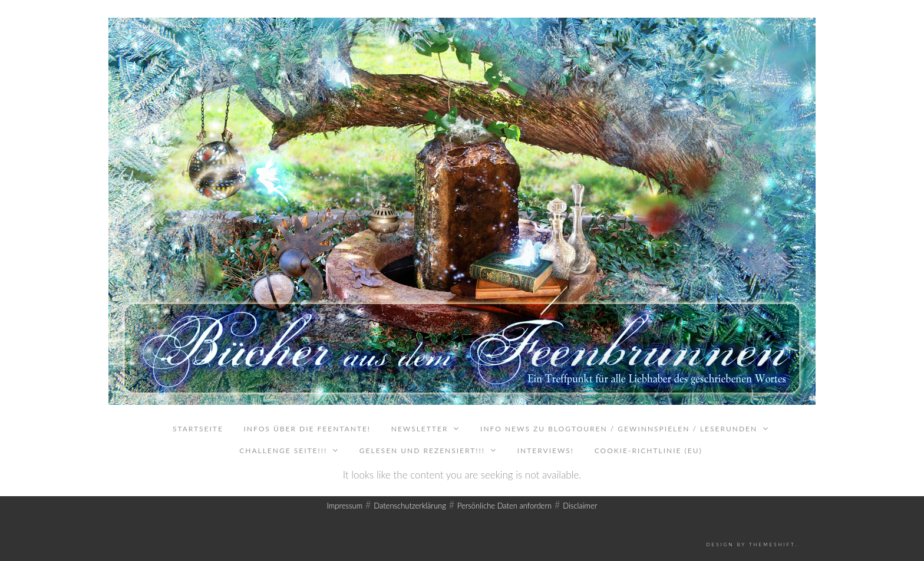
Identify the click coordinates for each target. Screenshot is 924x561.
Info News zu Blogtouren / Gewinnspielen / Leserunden (619, 429)
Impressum (345, 506)
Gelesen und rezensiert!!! (422, 451)
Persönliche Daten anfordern (504, 506)
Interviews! (546, 451)
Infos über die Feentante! (307, 429)
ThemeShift (772, 544)
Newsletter (420, 429)
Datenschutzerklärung (410, 506)
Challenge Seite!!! (283, 451)
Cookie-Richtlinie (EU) (649, 451)
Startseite (198, 429)
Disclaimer (580, 506)
